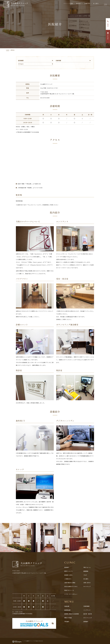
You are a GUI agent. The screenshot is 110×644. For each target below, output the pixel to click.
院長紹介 (78, 4)
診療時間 (58, 61)
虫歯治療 (67, 606)
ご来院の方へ (68, 579)
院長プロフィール (69, 590)
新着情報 (86, 571)
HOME (8, 50)
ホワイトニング (88, 618)
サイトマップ (87, 586)
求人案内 (95, 4)
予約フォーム (87, 567)
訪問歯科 (86, 622)
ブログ (85, 575)
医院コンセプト (69, 571)
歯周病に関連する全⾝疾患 (72, 614)
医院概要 (21, 61)
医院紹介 (67, 567)
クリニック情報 (68, 4)
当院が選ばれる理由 (70, 583)
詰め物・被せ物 (88, 614)
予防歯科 (67, 622)
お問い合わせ (87, 583)
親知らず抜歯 (68, 618)
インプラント (87, 610)
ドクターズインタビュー (71, 594)
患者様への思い (69, 575)
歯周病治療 (67, 610)
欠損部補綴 (86, 606)
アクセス (21, 64)
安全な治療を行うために (71, 586)
